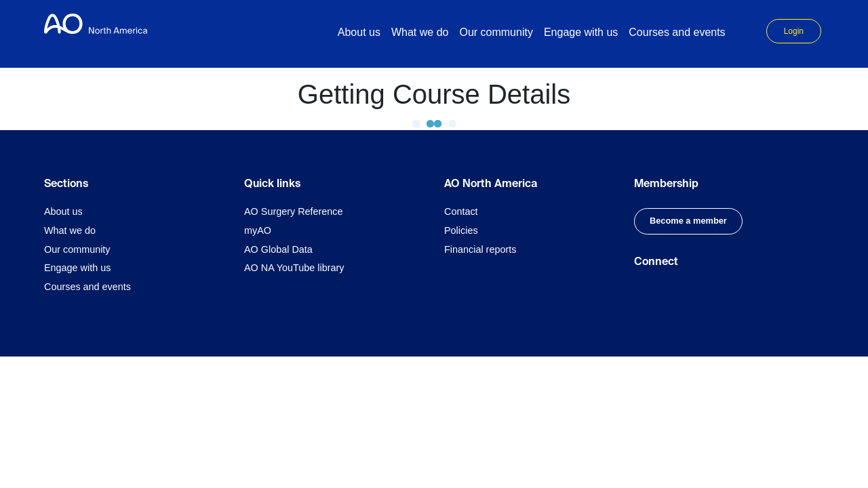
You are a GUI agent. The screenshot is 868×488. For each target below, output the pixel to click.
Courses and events (677, 32)
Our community (77, 249)
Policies (461, 230)
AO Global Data (278, 249)
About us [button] (359, 32)
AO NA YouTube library (294, 268)
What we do (70, 230)
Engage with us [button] (581, 32)
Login (794, 31)
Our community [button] (496, 32)
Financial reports (480, 249)
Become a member (688, 221)
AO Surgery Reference (294, 211)
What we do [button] (420, 32)
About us (63, 211)
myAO (258, 230)
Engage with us (77, 268)
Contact (461, 211)
